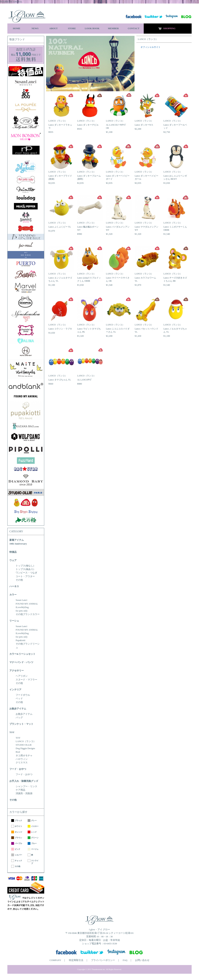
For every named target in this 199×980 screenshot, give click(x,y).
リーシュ (14, 621)
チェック (18, 861)
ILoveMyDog (22, 607)
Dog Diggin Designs (25, 748)
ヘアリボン (22, 676)
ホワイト (18, 826)
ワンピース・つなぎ (26, 573)
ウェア (13, 560)
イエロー (35, 826)
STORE (72, 28)
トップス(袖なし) (25, 566)
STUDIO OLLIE (24, 745)
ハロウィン (22, 759)
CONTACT (133, 28)
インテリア (15, 690)
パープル (18, 843)
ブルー (34, 843)
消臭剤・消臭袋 (24, 793)
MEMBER (113, 28)
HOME (17, 28)
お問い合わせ (142, 960)
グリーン (35, 838)
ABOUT (53, 28)
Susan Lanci (21, 600)
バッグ (19, 718)
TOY (12, 732)
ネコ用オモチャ (24, 756)
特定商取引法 (76, 960)
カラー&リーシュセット (22, 654)
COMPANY (55, 960)
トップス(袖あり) (25, 569)
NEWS (35, 28)
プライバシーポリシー (103, 960)
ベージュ (35, 849)
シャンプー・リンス (26, 786)
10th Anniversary (18, 544)
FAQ (125, 960)
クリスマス (22, 763)
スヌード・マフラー (26, 680)
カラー (13, 595)
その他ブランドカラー (28, 614)
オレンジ (18, 832)
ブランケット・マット (21, 724)
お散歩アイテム (18, 709)
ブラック (18, 821)
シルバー (18, 855)
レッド (34, 832)
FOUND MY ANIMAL (27, 604)
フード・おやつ (18, 769)
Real (18, 752)
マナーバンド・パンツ (21, 662)
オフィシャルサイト (151, 47)
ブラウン (18, 838)
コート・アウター (25, 576)
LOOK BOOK (92, 28)
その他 (19, 580)
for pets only (22, 611)
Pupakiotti (21, 640)
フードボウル (23, 695)
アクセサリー (17, 671)
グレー (34, 821)
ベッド (19, 699)
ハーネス (14, 586)
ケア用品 (20, 790)
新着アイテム (17, 540)
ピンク (18, 849)
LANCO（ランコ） (26, 741)
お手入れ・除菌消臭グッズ (24, 781)
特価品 (13, 552)
